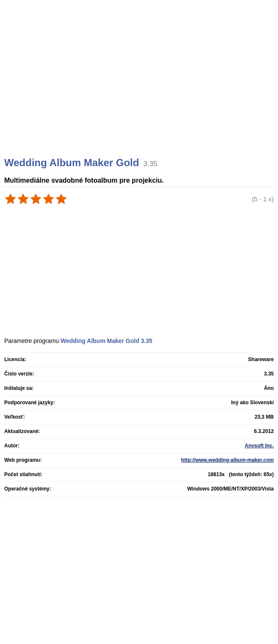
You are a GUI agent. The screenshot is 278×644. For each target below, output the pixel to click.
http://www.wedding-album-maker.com (227, 460)
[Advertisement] (140, 89)
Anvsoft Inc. (259, 446)
